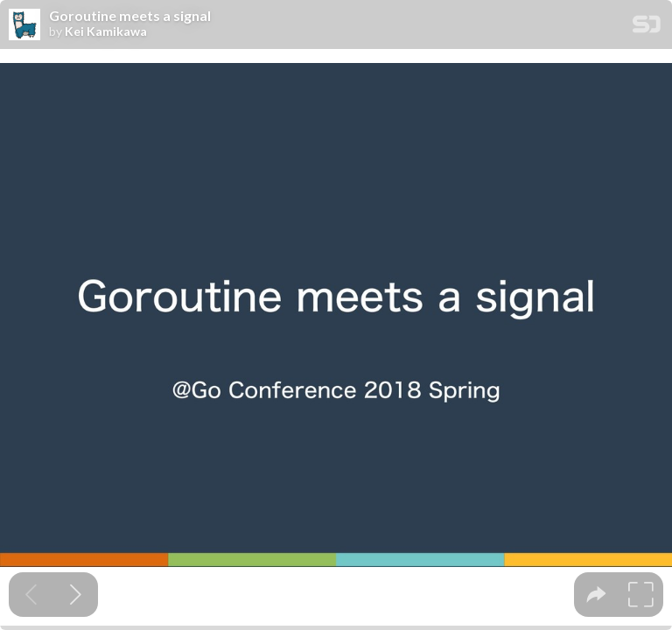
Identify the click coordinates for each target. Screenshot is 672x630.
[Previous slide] (31, 595)
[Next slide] (76, 595)
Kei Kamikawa (106, 31)
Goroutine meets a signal (130, 16)
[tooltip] (596, 595)
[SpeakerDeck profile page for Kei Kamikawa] (24, 25)
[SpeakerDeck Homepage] (647, 28)
